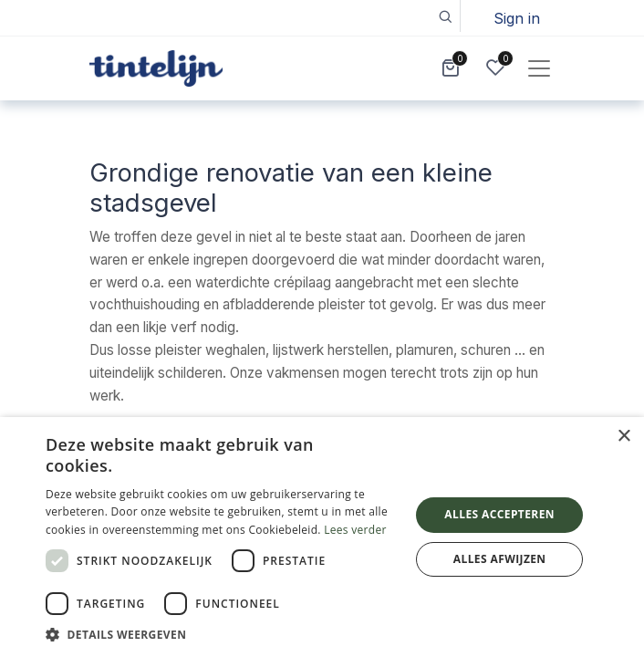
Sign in (517, 18)
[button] (445, 16)
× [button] (623, 437)
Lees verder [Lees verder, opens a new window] (355, 530)
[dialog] (322, 537)
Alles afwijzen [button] (500, 559)
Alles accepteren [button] (499, 514)
